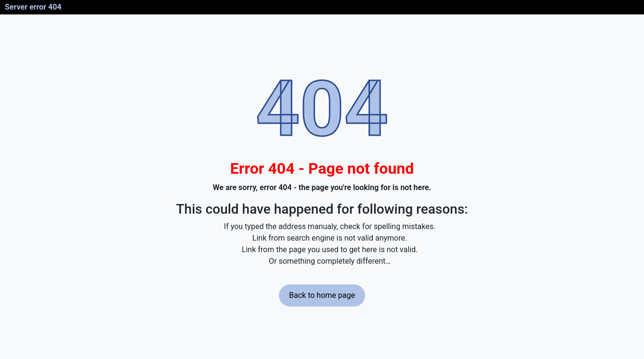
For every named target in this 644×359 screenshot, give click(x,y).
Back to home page (322, 295)
